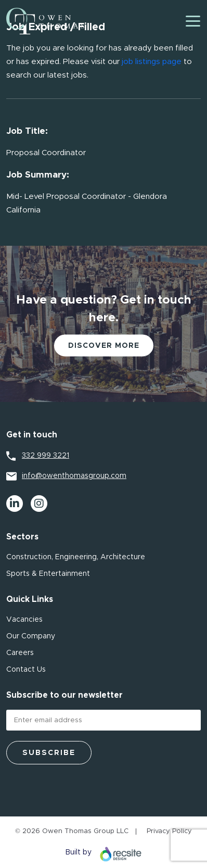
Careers (20, 653)
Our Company (31, 636)
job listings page (152, 62)
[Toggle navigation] (193, 21)
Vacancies (24, 620)
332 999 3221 (46, 456)
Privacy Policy (169, 831)
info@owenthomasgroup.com (74, 476)
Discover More (104, 346)
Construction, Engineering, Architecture (76, 557)
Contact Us (26, 670)
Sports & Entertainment (48, 574)
